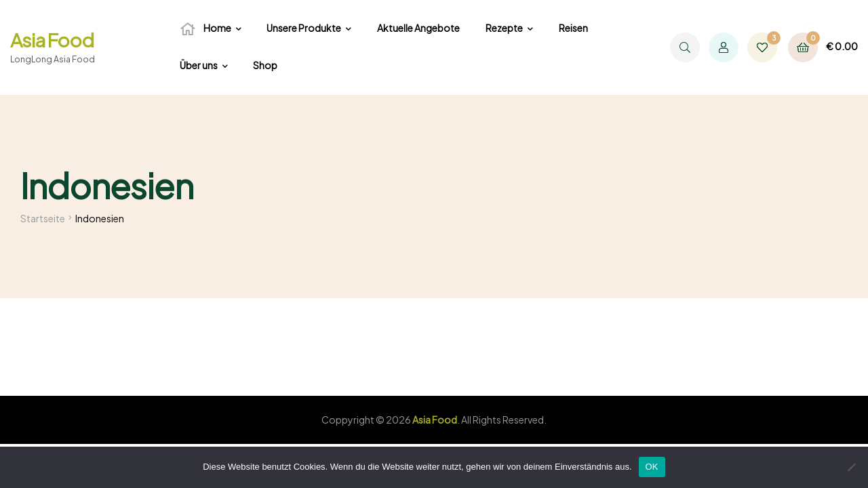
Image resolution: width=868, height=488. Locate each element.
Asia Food (52, 40)
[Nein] (851, 467)
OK (652, 467)
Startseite (43, 218)
